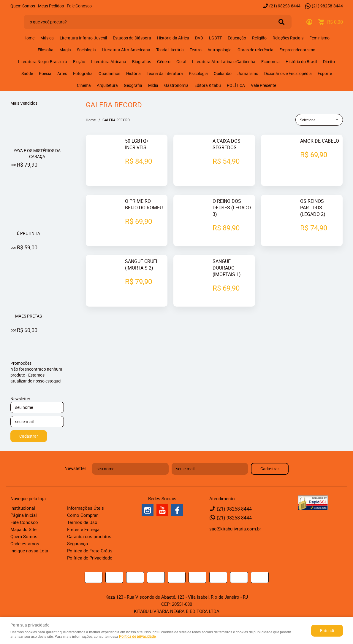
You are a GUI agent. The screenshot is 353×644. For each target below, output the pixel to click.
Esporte (325, 73)
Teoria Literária (170, 50)
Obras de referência (255, 50)
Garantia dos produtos (89, 536)
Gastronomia (176, 85)
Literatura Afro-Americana (126, 50)
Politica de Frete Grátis (90, 551)
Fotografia (83, 73)
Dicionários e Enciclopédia (288, 73)
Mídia (153, 85)
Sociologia (86, 50)
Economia (270, 62)
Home (29, 38)
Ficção (79, 62)
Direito (329, 62)
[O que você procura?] (281, 22)
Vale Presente (263, 85)
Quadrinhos (109, 73)
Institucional (23, 508)
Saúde (27, 73)
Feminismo (319, 38)
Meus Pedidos (51, 6)
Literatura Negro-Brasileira (43, 62)
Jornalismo (248, 73)
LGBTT (215, 38)
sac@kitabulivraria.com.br (235, 529)
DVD (199, 38)
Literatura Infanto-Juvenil (83, 38)
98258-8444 (285, 6)
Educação (237, 38)
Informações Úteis (86, 508)
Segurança (77, 543)
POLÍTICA (236, 85)
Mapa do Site (23, 529)
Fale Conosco (79, 6)
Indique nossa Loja (29, 551)
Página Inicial (24, 515)
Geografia (133, 85)
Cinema (84, 85)
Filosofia (46, 50)
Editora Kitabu (208, 85)
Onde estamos (25, 543)
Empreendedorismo (297, 50)
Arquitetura (107, 85)
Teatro (196, 50)
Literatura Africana (109, 62)
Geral (181, 62)
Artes (62, 73)
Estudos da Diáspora (132, 38)
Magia (65, 50)
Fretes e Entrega (83, 529)
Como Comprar (82, 515)
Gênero (164, 62)
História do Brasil (301, 62)
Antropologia (220, 50)
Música (47, 38)
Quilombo (223, 73)
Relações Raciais (288, 38)
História (133, 73)
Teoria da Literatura (165, 73)
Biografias (142, 62)
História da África (173, 38)
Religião (259, 38)
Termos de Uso (82, 522)
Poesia (45, 73)
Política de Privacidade (90, 558)
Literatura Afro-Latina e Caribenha (224, 62)
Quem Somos (23, 6)
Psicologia (198, 73)
